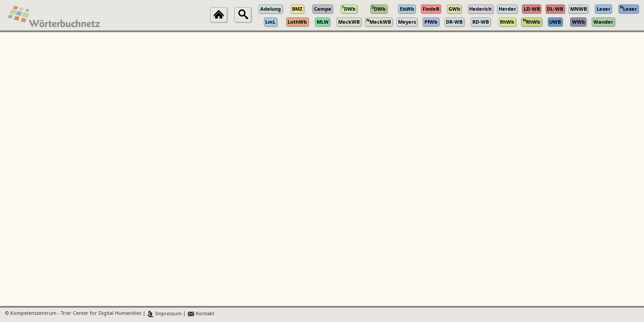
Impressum (164, 314)
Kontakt (201, 314)
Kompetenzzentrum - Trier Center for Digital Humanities (76, 314)
